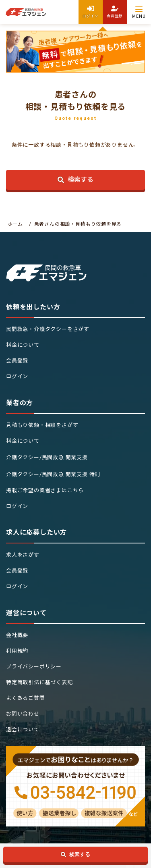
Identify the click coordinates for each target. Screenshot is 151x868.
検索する (76, 180)
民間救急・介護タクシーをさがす (48, 329)
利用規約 (17, 651)
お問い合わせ (23, 714)
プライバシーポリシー (34, 667)
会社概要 (17, 635)
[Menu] (139, 12)
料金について (23, 345)
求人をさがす (23, 555)
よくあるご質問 (26, 698)
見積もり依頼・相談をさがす (42, 425)
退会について (23, 730)
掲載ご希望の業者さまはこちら (45, 490)
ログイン (17, 376)
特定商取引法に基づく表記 (39, 682)
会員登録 (17, 361)
